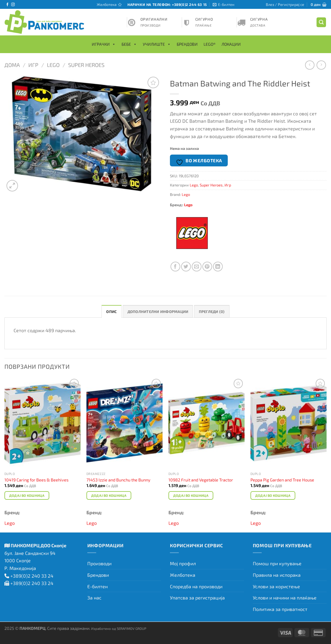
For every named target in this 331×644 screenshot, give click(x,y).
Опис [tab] (112, 312)
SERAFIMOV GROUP (132, 628)
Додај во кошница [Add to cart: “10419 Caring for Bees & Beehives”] (27, 495)
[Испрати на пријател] (197, 267)
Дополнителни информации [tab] (158, 312)
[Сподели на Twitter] (186, 267)
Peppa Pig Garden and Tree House (282, 480)
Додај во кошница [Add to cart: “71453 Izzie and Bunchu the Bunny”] (109, 495)
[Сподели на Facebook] (175, 267)
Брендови (187, 44)
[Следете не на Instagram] (13, 5)
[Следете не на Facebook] (7, 5)
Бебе (129, 44)
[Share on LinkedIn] (218, 267)
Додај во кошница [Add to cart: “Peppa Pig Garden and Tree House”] (273, 495)
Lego (53, 65)
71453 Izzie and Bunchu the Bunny (118, 480)
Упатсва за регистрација (197, 598)
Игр (33, 65)
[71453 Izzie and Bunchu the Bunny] (124, 423)
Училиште (157, 44)
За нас (94, 598)
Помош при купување (277, 563)
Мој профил (183, 563)
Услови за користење (276, 586)
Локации (231, 44)
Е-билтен (98, 586)
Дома (12, 65)
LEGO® (210, 44)
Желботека (183, 575)
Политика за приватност (280, 609)
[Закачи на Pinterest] (207, 267)
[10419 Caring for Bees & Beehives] (42, 423)
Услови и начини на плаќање (285, 598)
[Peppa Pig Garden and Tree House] (289, 423)
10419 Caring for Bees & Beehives (36, 480)
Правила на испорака (277, 575)
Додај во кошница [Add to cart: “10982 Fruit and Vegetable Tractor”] (191, 495)
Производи (99, 563)
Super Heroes (86, 65)
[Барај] (321, 22)
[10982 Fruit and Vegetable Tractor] (207, 423)
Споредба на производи (196, 586)
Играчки (104, 44)
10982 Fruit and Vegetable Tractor (201, 480)
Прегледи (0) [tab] (212, 312)
